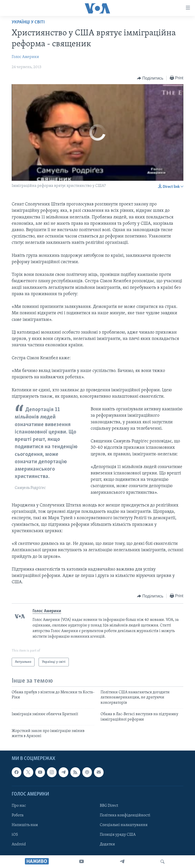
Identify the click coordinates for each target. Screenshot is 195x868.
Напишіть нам (25, 825)
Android (19, 844)
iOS (15, 835)
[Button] (150, 78)
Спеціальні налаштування (124, 825)
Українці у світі (28, 22)
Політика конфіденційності (125, 815)
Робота (18, 815)
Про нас (19, 806)
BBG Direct (109, 806)
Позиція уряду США (118, 835)
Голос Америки (25, 57)
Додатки (107, 844)
